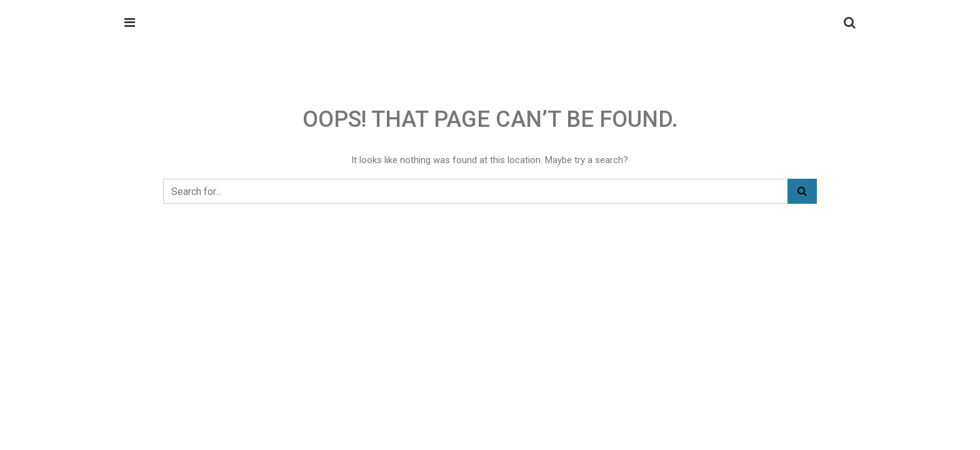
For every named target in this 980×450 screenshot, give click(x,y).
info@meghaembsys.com (750, 84)
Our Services (188, 136)
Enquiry (303, 136)
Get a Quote (811, 136)
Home (137, 136)
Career (344, 136)
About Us (245, 136)
